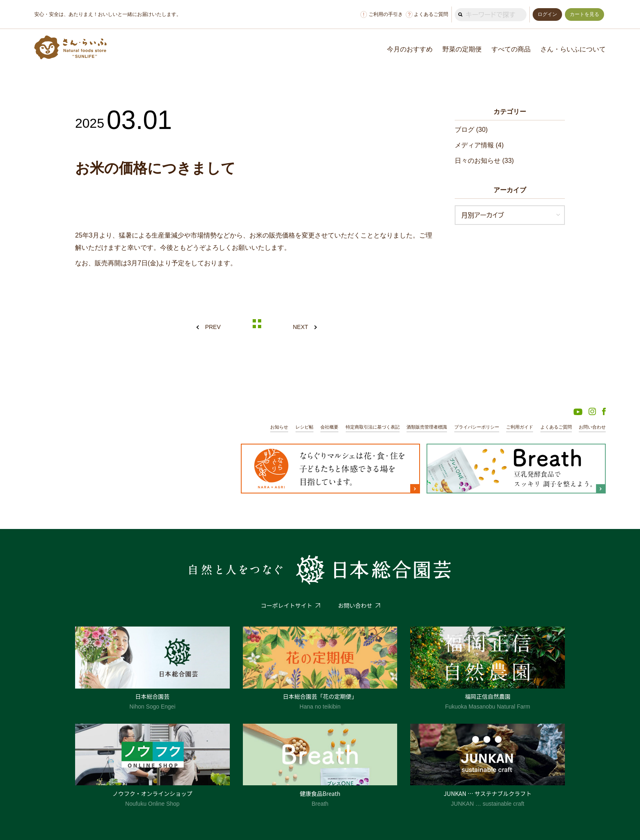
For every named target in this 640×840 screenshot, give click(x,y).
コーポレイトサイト (287, 605)
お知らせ (279, 427)
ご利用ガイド (520, 427)
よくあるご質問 (427, 14)
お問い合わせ (592, 427)
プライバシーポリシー (477, 427)
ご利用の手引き (382, 14)
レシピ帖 (304, 427)
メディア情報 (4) (479, 145)
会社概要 (329, 427)
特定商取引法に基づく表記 (373, 427)
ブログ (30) (471, 130)
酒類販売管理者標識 (427, 427)
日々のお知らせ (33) (484, 161)
